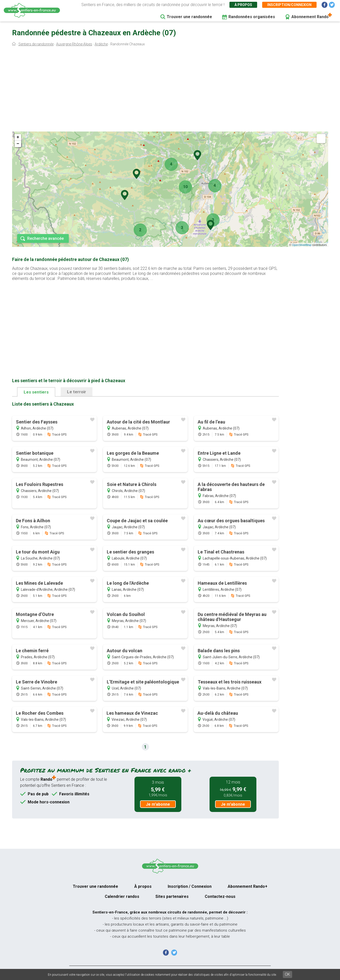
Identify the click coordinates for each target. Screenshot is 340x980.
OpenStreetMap (302, 245)
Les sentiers (36, 392)
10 (185, 187)
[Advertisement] (170, 90)
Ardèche (101, 44)
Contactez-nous (220, 896)
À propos (243, 5)
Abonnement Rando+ (248, 886)
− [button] (18, 144)
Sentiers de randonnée (36, 44)
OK (287, 974)
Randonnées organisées (252, 17)
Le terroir (77, 392)
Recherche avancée (45, 238)
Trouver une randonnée (189, 17)
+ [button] (18, 137)
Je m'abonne (158, 804)
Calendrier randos (122, 896)
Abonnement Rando (310, 17)
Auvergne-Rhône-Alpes (74, 44)
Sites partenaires (172, 896)
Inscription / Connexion (190, 886)
